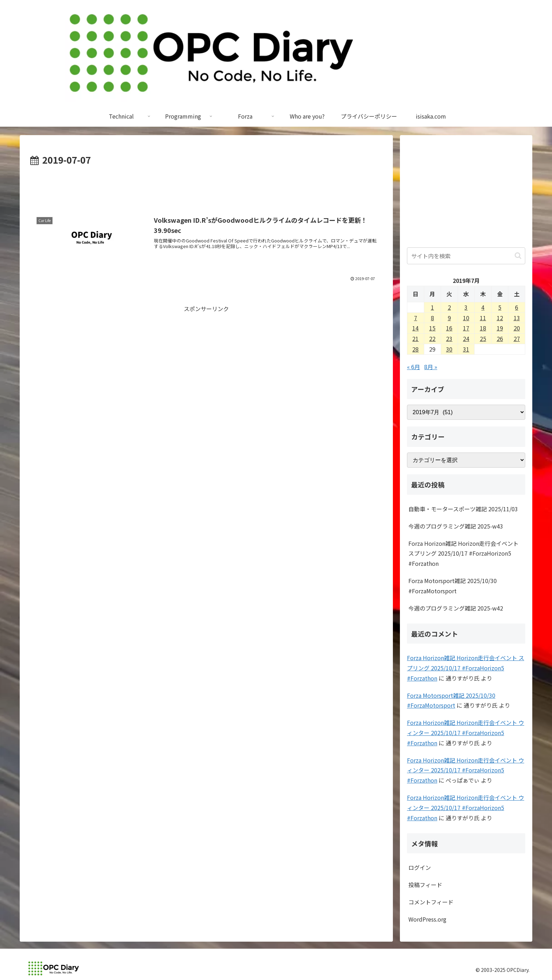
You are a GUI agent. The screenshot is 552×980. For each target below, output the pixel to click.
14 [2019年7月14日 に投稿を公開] (415, 328)
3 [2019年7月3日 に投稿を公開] (466, 307)
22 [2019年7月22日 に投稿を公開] (432, 339)
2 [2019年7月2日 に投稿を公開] (449, 307)
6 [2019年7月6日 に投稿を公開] (517, 307)
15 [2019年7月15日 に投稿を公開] (432, 328)
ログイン (420, 867)
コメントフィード (431, 902)
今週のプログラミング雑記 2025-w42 (456, 608)
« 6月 (413, 367)
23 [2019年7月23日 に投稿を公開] (449, 339)
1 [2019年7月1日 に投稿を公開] (432, 307)
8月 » (431, 367)
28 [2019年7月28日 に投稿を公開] (415, 349)
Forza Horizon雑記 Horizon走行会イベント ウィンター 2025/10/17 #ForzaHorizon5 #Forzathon (466, 733)
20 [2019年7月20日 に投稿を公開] (517, 328)
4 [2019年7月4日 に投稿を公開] (483, 307)
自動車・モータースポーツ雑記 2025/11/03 (463, 509)
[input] (466, 256)
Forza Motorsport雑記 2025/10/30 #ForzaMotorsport (453, 586)
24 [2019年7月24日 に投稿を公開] (466, 339)
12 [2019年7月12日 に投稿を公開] (500, 318)
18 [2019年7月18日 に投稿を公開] (483, 328)
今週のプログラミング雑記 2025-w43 (456, 526)
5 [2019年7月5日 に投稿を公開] (500, 307)
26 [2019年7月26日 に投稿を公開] (500, 339)
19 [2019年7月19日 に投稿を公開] (500, 328)
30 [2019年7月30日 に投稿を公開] (449, 349)
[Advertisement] (206, 187)
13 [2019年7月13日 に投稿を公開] (517, 318)
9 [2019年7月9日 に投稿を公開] (449, 318)
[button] (518, 256)
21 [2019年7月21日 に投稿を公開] (415, 339)
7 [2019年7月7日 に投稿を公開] (416, 318)
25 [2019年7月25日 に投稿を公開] (483, 339)
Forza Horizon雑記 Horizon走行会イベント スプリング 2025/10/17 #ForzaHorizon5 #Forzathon (463, 554)
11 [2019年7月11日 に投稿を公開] (483, 318)
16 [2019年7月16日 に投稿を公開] (449, 328)
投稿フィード (425, 885)
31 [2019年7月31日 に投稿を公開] (466, 349)
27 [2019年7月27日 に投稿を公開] (517, 339)
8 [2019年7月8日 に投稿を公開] (432, 318)
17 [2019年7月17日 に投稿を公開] (466, 328)
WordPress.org (427, 919)
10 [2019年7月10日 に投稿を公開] (466, 318)
